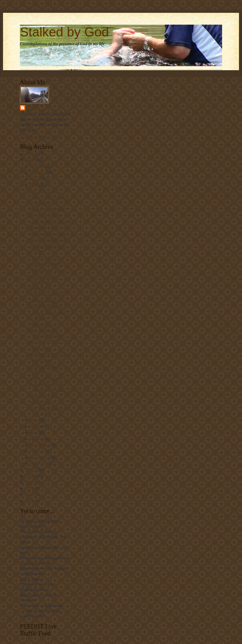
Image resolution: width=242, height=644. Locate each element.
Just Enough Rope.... (47, 342)
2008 (30, 154)
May (34, 420)
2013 (30, 488)
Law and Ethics (42, 191)
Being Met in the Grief (48, 354)
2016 (30, 494)
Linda (33, 108)
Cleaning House (43, 300)
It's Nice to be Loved (46, 227)
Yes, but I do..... (42, 402)
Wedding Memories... (47, 264)
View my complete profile (41, 137)
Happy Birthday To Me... (49, 234)
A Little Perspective (45, 306)
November (40, 457)
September (40, 445)
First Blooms (40, 360)
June (35, 426)
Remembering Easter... (49, 270)
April (35, 185)
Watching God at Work (48, 240)
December (40, 463)
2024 (30, 501)
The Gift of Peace (44, 258)
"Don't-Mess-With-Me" (48, 209)
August (37, 439)
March (36, 179)
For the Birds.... (42, 348)
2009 (30, 160)
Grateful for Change (46, 378)
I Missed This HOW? (47, 294)
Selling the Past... (44, 396)
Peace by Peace (43, 324)
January (38, 166)
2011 (30, 476)
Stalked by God (64, 32)
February (38, 172)
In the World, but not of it (50, 221)
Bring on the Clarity (45, 215)
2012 (30, 482)
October (38, 451)
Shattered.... (40, 288)
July (34, 432)
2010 (30, 470)
